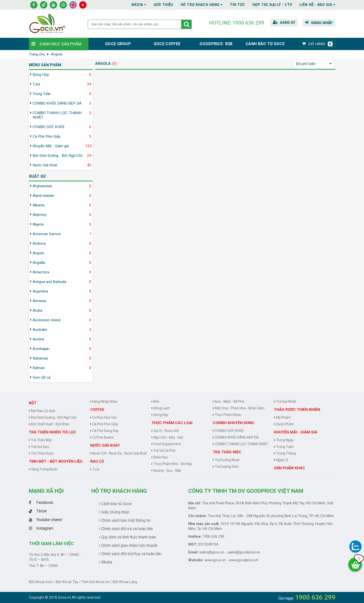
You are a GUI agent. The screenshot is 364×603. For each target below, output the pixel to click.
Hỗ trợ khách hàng (119, 491)
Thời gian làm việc (51, 543)
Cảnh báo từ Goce (265, 44)
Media (139, 5)
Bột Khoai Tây (67, 582)
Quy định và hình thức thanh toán (127, 537)
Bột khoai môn (41, 582)
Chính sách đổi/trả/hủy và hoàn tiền (130, 554)
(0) (114, 64)
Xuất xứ (37, 176)
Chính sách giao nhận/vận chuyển (128, 545)
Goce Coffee (167, 44)
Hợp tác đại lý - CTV (272, 5)
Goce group (118, 44)
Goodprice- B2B (216, 44)
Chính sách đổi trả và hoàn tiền (126, 529)
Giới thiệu (163, 5)
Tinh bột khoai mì (95, 582)
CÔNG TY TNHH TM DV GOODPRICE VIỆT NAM (246, 491)
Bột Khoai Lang (125, 582)
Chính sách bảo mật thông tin (125, 520)
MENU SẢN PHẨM (45, 65)
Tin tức (238, 5)
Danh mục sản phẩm (61, 44)
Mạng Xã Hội (46, 491)
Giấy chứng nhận (114, 512)
